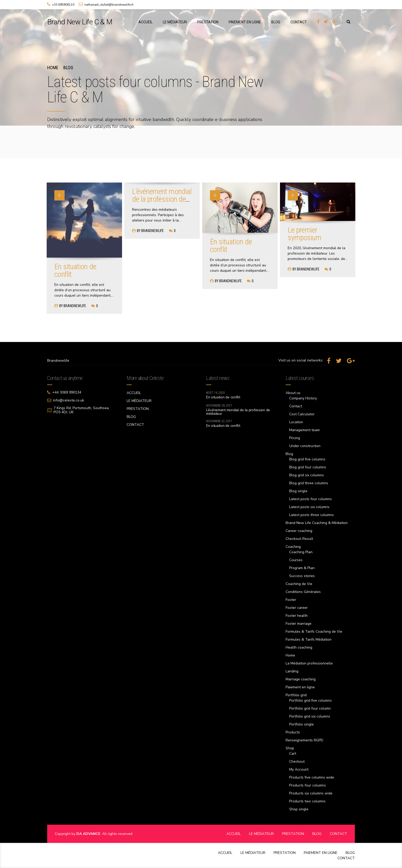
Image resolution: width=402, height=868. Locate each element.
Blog (68, 68)
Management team (304, 430)
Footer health (297, 616)
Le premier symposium (304, 234)
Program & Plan (302, 568)
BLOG (276, 22)
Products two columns (307, 801)
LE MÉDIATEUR (175, 22)
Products (293, 732)
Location (296, 422)
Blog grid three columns (309, 483)
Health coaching (299, 647)
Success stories (302, 576)
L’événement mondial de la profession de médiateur (162, 199)
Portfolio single (301, 724)
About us (293, 393)
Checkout (297, 761)
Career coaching (299, 531)
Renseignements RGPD (304, 740)
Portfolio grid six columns (310, 716)
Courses (296, 560)
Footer (291, 600)
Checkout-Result (299, 539)
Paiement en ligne (300, 687)
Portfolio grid (296, 695)
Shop (290, 748)
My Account (299, 769)
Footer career (297, 608)
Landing (292, 671)
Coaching (293, 547)
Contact (296, 406)
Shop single (299, 809)
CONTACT (299, 22)
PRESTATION (208, 22)
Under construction (305, 446)
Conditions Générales (303, 592)
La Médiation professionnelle (309, 663)
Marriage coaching (301, 679)
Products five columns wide (312, 777)
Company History (303, 398)
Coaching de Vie (299, 584)
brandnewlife (75, 306)
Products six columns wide (311, 793)
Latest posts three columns (311, 515)
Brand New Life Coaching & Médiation (317, 523)
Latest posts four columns (310, 499)
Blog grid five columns (307, 459)
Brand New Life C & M (80, 22)
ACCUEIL (145, 22)
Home (53, 68)
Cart (293, 754)
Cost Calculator (302, 414)
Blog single (298, 491)
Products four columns (308, 785)
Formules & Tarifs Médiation (309, 639)
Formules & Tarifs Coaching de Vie (314, 632)
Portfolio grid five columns (310, 700)
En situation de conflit (75, 270)
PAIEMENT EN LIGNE (245, 22)
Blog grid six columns (306, 475)
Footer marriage (299, 624)
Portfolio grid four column (310, 708)
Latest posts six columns (309, 507)
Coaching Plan (301, 552)
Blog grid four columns (308, 467)
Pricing (295, 438)
